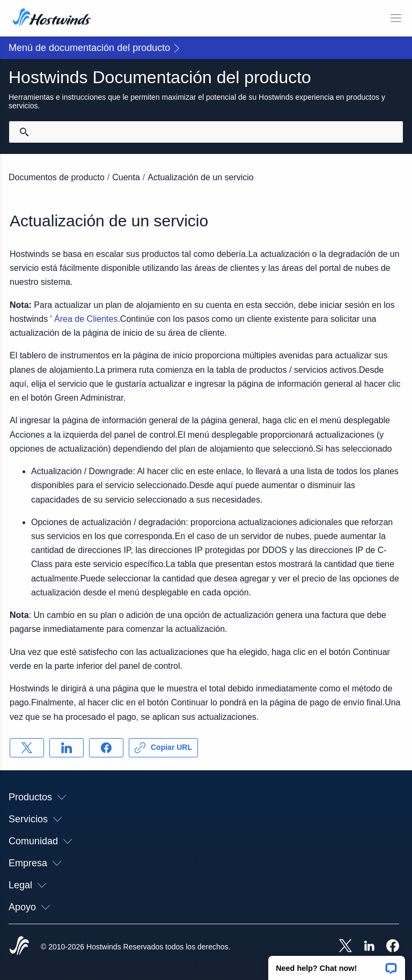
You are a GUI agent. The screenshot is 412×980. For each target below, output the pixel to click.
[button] (337, 964)
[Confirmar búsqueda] (24, 132)
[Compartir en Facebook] (106, 748)
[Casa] (52, 18)
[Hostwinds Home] (19, 947)
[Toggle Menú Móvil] (396, 18)
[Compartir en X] (27, 748)
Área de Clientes (86, 319)
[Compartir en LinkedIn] (67, 748)
